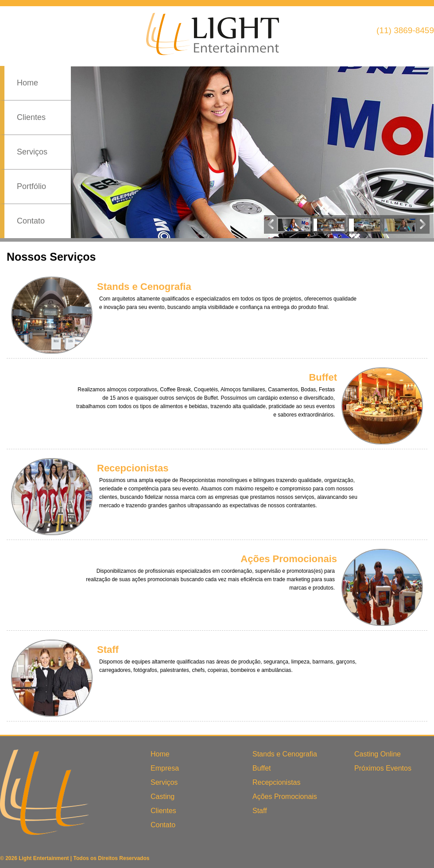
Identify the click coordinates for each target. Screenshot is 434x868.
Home (27, 83)
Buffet (262, 768)
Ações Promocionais (285, 797)
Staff (260, 811)
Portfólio (31, 186)
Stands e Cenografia (285, 754)
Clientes (31, 117)
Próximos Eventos (383, 768)
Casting (163, 797)
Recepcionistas (277, 782)
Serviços (32, 152)
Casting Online (378, 754)
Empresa (165, 768)
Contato (31, 221)
